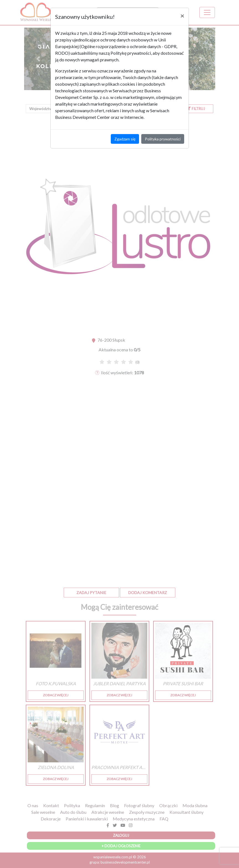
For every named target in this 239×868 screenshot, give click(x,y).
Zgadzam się (125, 139)
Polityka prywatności (163, 139)
